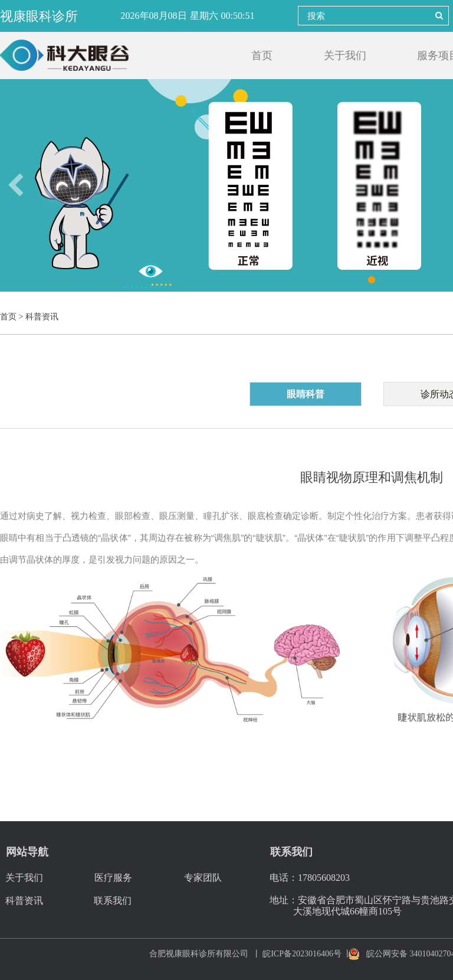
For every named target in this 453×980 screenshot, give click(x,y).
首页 (262, 55)
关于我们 (345, 55)
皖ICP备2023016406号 (302, 954)
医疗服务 (113, 878)
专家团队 (203, 878)
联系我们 (113, 901)
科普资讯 (24, 901)
